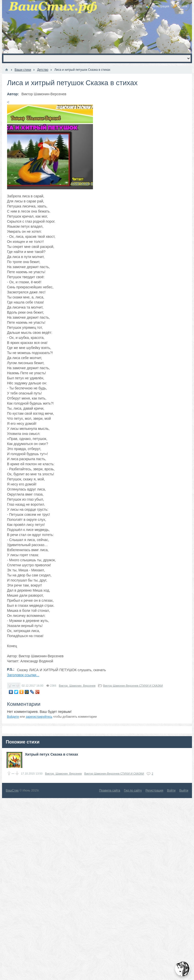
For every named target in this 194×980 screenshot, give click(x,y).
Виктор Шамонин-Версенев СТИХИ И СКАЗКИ (133, 686)
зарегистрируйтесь (39, 717)
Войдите (13, 717)
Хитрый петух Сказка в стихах (52, 754)
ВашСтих (12, 790)
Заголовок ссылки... (23, 675)
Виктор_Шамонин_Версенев (77, 686)
